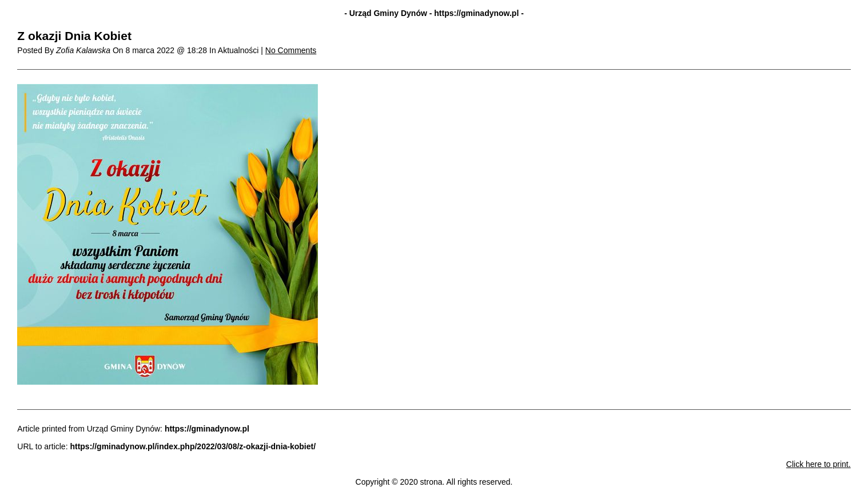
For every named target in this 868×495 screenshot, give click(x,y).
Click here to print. (819, 464)
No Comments (291, 50)
